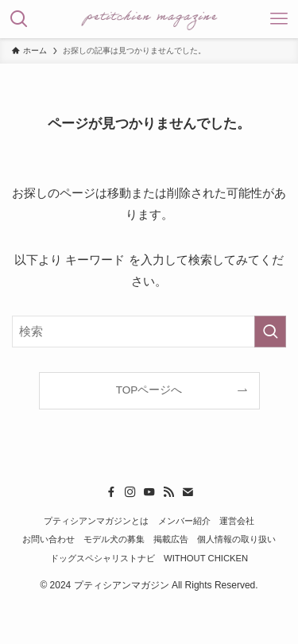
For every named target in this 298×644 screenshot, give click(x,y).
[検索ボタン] (19, 19)
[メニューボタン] (279, 19)
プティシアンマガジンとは (96, 521)
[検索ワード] (149, 332)
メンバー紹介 (184, 521)
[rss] (168, 492)
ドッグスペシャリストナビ (103, 558)
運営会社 (237, 521)
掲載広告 (171, 539)
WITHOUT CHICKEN (206, 558)
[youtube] (149, 492)
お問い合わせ (48, 539)
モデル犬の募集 (114, 539)
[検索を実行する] (270, 332)
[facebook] (111, 492)
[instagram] (130, 492)
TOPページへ (149, 390)
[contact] (188, 492)
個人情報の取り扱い (236, 539)
